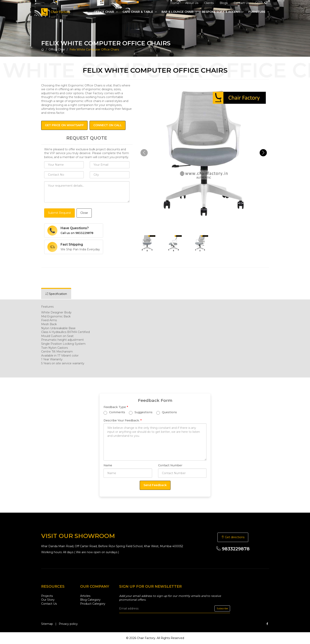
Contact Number (170, 465)
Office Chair (106, 12)
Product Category (93, 604)
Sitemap (47, 624)
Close (84, 213)
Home (175, 3)
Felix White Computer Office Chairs (94, 50)
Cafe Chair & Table (140, 12)
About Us (192, 3)
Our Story (48, 600)
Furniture (259, 12)
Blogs (224, 3)
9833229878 (233, 549)
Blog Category (90, 600)
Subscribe (222, 608)
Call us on (77, 233)
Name (108, 465)
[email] (175, 608)
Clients (209, 3)
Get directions (233, 537)
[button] (263, 153)
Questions (167, 412)
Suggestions (141, 412)
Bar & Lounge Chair (179, 12)
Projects (47, 596)
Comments (114, 412)
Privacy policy (68, 624)
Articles (85, 596)
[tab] (56, 294)
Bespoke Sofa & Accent (223, 12)
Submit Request (59, 213)
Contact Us (241, 3)
